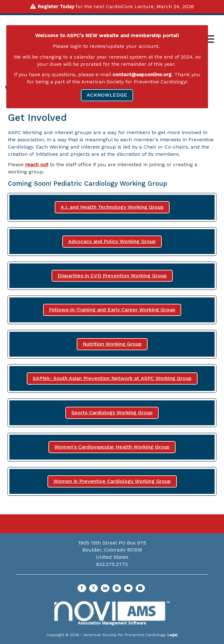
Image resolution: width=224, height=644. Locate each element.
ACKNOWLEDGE (107, 95)
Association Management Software (112, 613)
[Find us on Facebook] (82, 588)
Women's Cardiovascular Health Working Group (112, 447)
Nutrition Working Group (112, 344)
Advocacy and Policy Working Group (112, 241)
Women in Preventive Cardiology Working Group (112, 481)
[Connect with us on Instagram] (117, 588)
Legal (172, 635)
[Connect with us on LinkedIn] (105, 588)
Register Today (56, 6)
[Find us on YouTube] (128, 588)
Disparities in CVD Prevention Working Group (112, 276)
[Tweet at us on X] (93, 588)
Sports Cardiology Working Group (112, 412)
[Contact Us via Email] (140, 588)
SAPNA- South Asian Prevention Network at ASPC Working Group (112, 378)
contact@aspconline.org (142, 74)
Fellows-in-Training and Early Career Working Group (112, 310)
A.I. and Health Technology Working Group (112, 207)
